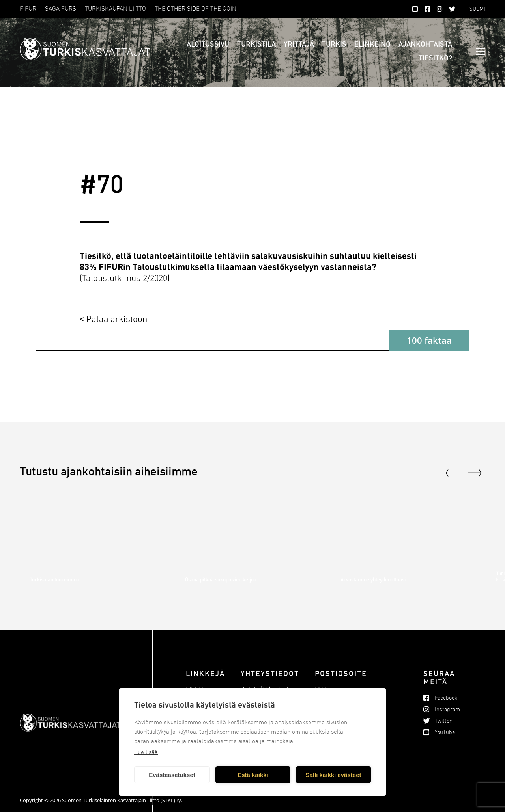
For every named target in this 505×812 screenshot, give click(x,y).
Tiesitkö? (435, 58)
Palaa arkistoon (117, 319)
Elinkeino (372, 44)
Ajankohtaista (425, 44)
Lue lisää (146, 752)
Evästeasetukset (172, 775)
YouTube (445, 732)
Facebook (446, 698)
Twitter (443, 721)
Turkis (334, 44)
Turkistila (256, 44)
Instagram (447, 709)
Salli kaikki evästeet (334, 775)
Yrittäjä (299, 44)
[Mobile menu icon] (481, 51)
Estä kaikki (253, 775)
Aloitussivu (208, 44)
